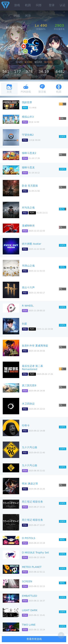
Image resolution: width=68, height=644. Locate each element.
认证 (63, 5)
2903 (59, 25)
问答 (39, 5)
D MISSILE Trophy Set (35, 553)
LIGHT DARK (30, 610)
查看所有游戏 (34, 639)
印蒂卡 (26, 425)
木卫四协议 (28, 404)
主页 (9, 89)
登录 (52, 5)
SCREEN (27, 581)
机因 (28, 5)
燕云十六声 (28, 287)
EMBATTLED (29, 596)
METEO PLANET (32, 567)
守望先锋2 (28, 135)
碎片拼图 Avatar (32, 244)
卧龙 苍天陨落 (30, 186)
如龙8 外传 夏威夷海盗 (35, 346)
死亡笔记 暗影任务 (32, 502)
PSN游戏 (26, 89)
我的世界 (27, 102)
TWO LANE (29, 625)
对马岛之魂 (28, 208)
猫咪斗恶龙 (28, 167)
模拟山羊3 (28, 117)
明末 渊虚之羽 (30, 484)
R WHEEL (28, 306)
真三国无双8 (29, 385)
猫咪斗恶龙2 (29, 153)
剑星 (24, 324)
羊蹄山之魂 (28, 266)
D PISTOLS (29, 538)
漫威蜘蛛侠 (28, 226)
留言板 (42, 89)
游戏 (17, 5)
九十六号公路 (30, 447)
